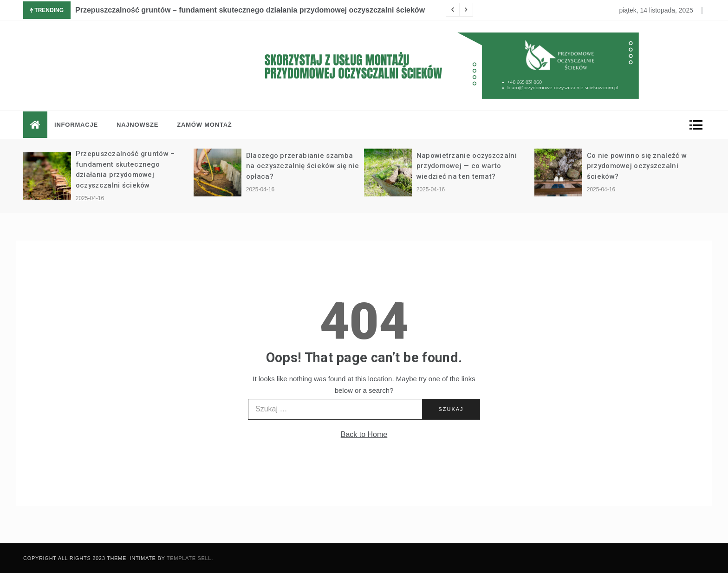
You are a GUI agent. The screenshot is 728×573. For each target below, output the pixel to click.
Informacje (76, 125)
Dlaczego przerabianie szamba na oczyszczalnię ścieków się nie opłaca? (303, 166)
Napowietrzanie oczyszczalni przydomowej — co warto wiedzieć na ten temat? (467, 166)
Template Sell (189, 558)
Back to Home (364, 434)
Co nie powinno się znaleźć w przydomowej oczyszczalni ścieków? (637, 166)
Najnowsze (137, 125)
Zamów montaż (204, 125)
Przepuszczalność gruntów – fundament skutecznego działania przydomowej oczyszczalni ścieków (250, 10)
